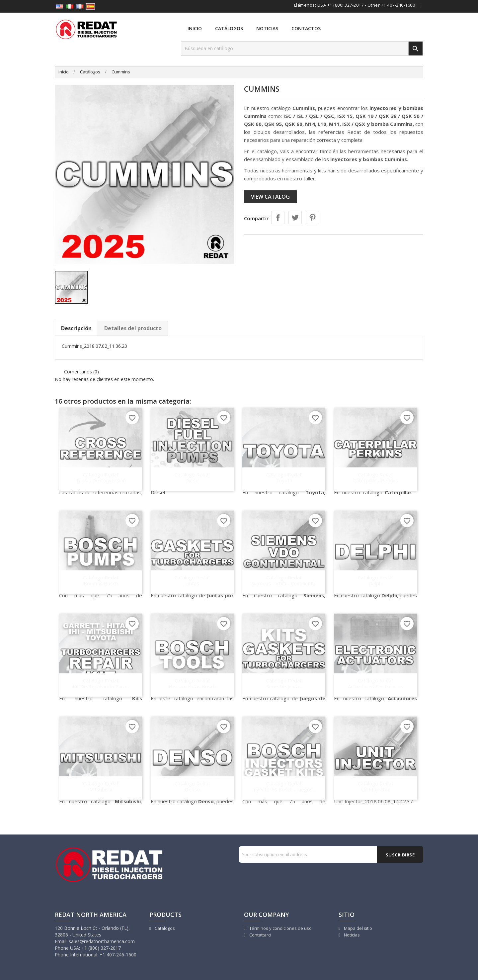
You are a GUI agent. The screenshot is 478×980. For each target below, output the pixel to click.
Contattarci (260, 935)
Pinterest (312, 218)
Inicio (195, 28)
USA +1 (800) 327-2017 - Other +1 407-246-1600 (366, 5)
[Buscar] (295, 49)
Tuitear (295, 218)
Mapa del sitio (358, 928)
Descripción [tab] (76, 328)
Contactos (306, 28)
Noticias (267, 28)
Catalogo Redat (101, 477)
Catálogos (229, 28)
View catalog (270, 197)
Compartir (278, 218)
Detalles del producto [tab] (133, 328)
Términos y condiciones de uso (280, 928)
